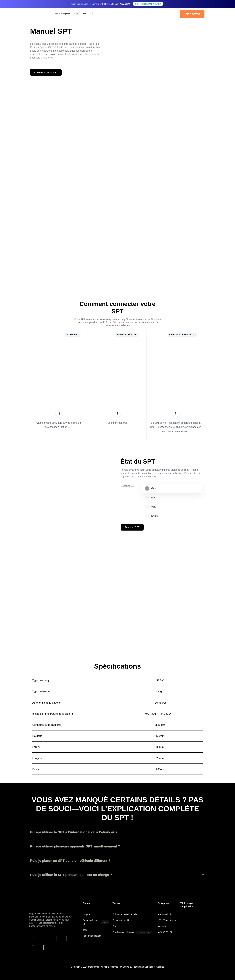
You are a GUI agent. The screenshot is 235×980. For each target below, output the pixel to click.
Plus (93, 14)
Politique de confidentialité (125, 914)
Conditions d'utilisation (132, 932)
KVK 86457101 (165, 932)
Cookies (116, 926)
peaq (85, 930)
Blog (84, 14)
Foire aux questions (92, 936)
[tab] (172, 488)
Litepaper (87, 914)
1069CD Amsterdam (167, 920)
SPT (76, 14)
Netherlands (164, 926)
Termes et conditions (122, 920)
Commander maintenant (148, 4)
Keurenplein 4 (164, 914)
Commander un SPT (96, 922)
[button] (117, 832)
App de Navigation (62, 14)
